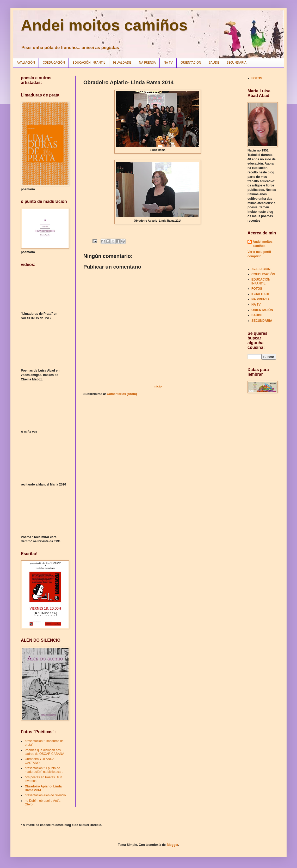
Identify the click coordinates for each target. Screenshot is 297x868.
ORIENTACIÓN (191, 63)
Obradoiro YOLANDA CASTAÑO (39, 761)
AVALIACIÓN (26, 63)
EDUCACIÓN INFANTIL (89, 63)
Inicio (157, 386)
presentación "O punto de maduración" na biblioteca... (44, 770)
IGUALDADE (122, 63)
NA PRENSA (147, 63)
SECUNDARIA (237, 63)
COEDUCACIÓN (54, 63)
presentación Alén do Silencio (45, 795)
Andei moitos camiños (104, 25)
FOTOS (257, 78)
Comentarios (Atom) (122, 394)
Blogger (172, 845)
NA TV (168, 63)
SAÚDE (214, 63)
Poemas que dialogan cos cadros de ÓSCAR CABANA (44, 752)
